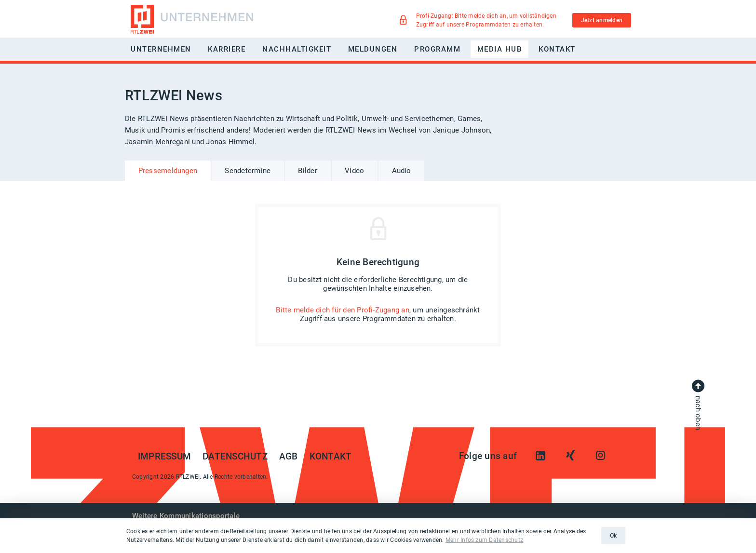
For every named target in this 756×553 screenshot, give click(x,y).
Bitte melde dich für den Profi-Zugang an (343, 310)
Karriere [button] (227, 49)
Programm (437, 49)
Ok (613, 536)
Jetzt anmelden (602, 20)
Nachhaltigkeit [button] (297, 49)
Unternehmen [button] (161, 49)
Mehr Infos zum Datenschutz (484, 540)
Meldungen (373, 49)
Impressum (164, 457)
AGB (289, 457)
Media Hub (500, 49)
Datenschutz (235, 457)
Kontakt (557, 49)
